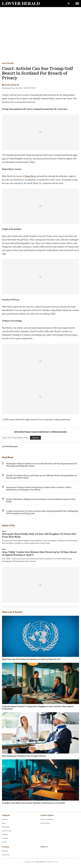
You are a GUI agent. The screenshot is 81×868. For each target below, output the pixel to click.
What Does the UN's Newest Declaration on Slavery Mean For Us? (31, 659)
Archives (5, 819)
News (4, 531)
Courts (4, 842)
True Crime (6, 827)
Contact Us (6, 855)
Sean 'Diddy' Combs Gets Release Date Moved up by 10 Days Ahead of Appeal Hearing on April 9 (39, 553)
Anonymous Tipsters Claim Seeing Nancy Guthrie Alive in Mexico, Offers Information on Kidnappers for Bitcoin (39, 488)
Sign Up (35, 438)
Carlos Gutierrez (12, 85)
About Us (5, 851)
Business (5, 834)
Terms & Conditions (47, 819)
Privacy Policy (45, 823)
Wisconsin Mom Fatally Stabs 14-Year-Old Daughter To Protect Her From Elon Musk (39, 535)
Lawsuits (5, 838)
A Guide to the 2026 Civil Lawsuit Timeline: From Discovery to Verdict (33, 803)
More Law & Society (12, 612)
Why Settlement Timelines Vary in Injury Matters (24, 756)
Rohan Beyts (30, 176)
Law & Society (8, 63)
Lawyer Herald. (40, 862)
